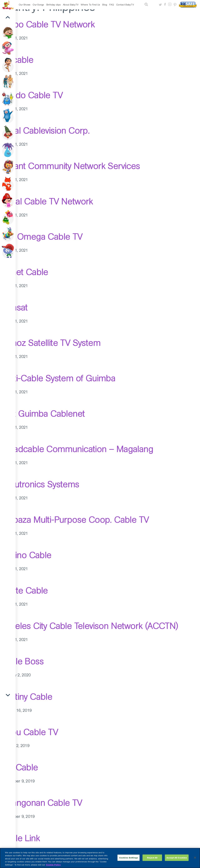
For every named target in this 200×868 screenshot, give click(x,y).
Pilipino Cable (26, 555)
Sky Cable (19, 767)
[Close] (195, 861)
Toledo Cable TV (31, 95)
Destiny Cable (26, 697)
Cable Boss (22, 661)
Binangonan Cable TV (41, 803)
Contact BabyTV (125, 5)
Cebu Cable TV (29, 732)
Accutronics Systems (40, 484)
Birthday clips (54, 5)
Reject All (152, 861)
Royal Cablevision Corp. (45, 130)
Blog (105, 5)
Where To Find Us (90, 5)
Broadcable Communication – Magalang (77, 449)
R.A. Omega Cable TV (41, 237)
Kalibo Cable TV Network (47, 24)
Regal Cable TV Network (46, 201)
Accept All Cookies (177, 861)
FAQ (112, 5)
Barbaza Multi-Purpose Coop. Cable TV (74, 520)
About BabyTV (71, 5)
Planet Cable (24, 272)
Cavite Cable (24, 590)
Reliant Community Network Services (70, 166)
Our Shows (25, 5)
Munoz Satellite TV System (50, 343)
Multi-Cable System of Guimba (58, 378)
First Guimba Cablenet (42, 414)
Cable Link (20, 838)
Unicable (17, 60)
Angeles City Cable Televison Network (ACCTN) (89, 626)
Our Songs (38, 5)
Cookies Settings (129, 861)
